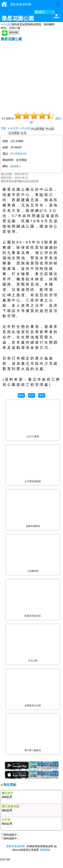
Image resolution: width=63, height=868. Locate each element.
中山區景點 (38, 129)
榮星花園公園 (11, 39)
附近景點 (9, 785)
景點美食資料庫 (16, 846)
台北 (24, 133)
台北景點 (14, 133)
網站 (21, 395)
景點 (4, 128)
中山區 (6, 24)
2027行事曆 (33, 436)
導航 (42, 395)
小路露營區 (33, 571)
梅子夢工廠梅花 (33, 750)
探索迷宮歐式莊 (33, 616)
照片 (32, 395)
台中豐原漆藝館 (33, 481)
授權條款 (45, 850)
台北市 (14, 128)
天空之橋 (33, 661)
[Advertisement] (32, 75)
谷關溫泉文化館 (33, 705)
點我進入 (16, 166)
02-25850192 (18, 154)
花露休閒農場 (33, 526)
